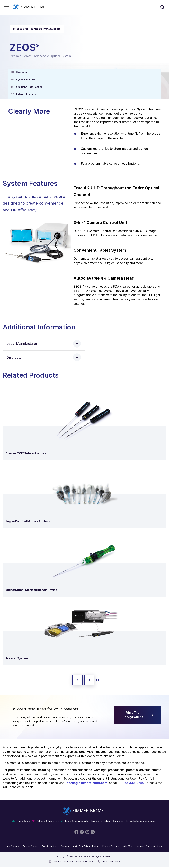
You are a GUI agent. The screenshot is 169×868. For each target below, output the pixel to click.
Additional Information (29, 87)
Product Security (111, 846)
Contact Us (118, 821)
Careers (95, 821)
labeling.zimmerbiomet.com (87, 783)
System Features (26, 79)
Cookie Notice (49, 846)
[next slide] (89, 680)
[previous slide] (77, 680)
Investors (106, 821)
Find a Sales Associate (77, 821)
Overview (22, 72)
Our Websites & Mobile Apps (141, 821)
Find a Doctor (24, 821)
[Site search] (162, 7)
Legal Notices (12, 846)
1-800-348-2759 (132, 783)
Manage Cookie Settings (149, 846)
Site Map (128, 846)
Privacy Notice (30, 846)
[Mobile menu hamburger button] (7, 7)
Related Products (26, 94)
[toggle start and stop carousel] (97, 680)
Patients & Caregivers (48, 821)
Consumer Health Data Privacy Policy (79, 846)
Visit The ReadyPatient (138, 715)
